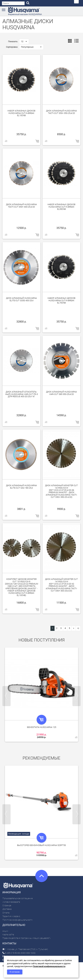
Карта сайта (8, 935)
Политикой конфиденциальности (49, 966)
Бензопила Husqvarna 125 (42, 727)
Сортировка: (12, 47)
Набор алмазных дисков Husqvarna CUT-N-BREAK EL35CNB (61, 207)
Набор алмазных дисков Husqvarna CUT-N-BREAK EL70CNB (61, 300)
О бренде (7, 905)
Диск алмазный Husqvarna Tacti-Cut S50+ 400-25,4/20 (21, 206)
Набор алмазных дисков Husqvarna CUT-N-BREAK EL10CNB (21, 113)
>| (78, 628)
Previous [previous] (7, 696)
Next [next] (76, 696)
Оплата (6, 913)
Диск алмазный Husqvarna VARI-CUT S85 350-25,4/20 (61, 393)
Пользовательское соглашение (18, 898)
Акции (5, 931)
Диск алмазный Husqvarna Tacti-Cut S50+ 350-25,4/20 (61, 112)
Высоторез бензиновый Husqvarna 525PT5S (41, 845)
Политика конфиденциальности (17, 920)
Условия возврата (11, 902)
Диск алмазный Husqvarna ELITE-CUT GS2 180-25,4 (21, 487)
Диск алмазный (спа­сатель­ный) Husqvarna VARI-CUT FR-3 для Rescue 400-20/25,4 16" (21, 394)
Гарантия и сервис (11, 916)
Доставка (7, 909)
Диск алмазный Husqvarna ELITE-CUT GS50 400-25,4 (21, 299)
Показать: (13, 41)
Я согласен (15, 972)
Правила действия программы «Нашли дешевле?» (27, 938)
